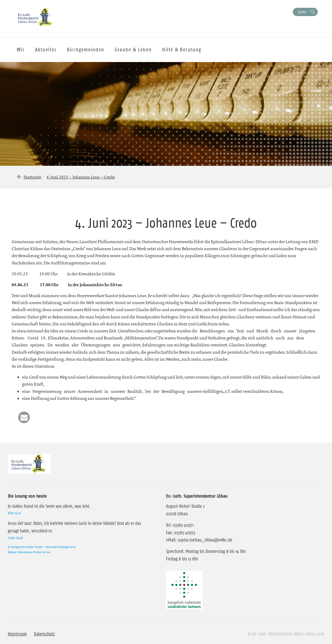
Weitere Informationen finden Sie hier (29, 552)
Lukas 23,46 (15, 538)
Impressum (17, 634)
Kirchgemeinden (86, 50)
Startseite (32, 177)
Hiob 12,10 (14, 513)
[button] (24, 417)
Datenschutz (44, 634)
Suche (302, 12)
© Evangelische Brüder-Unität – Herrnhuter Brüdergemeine (42, 547)
